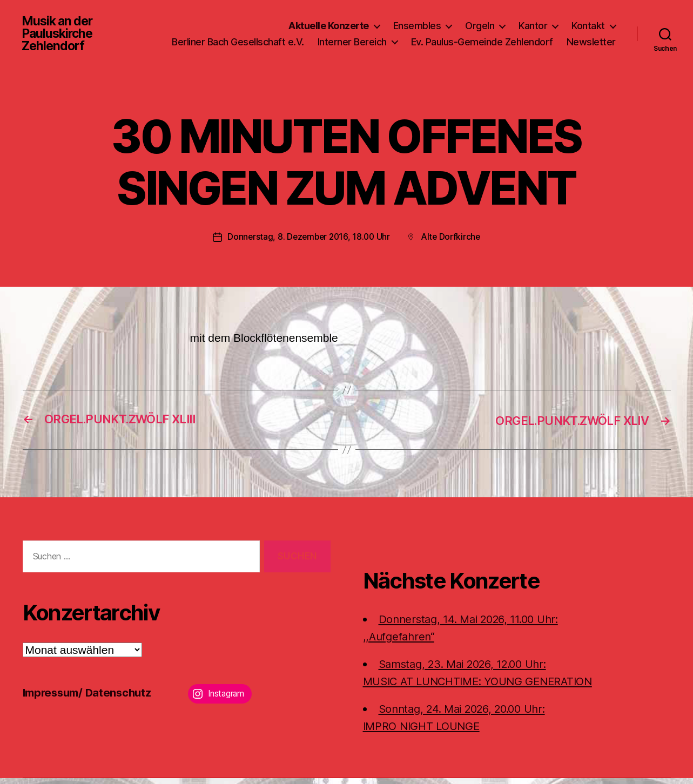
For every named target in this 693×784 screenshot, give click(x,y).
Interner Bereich (415, 37)
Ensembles (417, 21)
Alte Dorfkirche (453, 243)
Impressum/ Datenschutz (90, 698)
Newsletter (591, 53)
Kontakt (588, 21)
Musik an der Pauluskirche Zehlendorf (59, 37)
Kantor (533, 21)
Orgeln (480, 21)
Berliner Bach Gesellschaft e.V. (301, 37)
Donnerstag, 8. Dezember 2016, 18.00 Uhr (308, 243)
